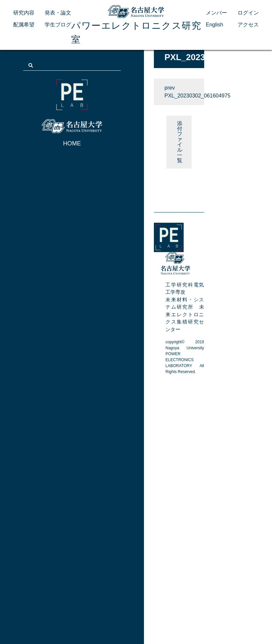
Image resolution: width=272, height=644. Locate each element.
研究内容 (24, 13)
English (214, 25)
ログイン (248, 13)
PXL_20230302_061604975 (184, 96)
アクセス (248, 25)
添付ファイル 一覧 (180, 142)
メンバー (216, 13)
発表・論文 (58, 13)
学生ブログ (58, 25)
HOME (72, 143)
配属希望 (24, 25)
